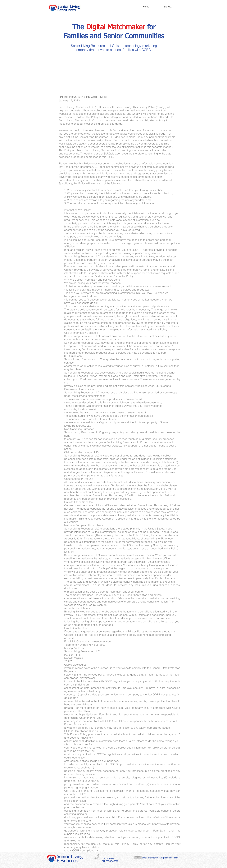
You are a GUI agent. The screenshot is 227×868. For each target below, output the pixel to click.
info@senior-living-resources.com (163, 858)
